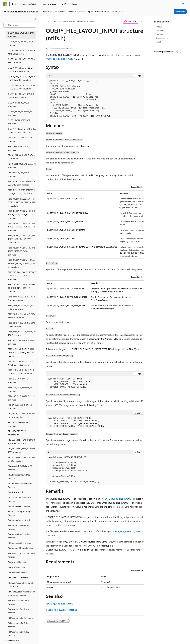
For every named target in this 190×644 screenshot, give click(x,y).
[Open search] (177, 4)
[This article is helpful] (177, 52)
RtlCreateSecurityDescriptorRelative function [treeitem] (21, 585)
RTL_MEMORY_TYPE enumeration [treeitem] (17, 433)
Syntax (159, 27)
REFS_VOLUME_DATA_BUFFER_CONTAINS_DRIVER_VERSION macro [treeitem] (22, 353)
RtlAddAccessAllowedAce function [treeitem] (19, 477)
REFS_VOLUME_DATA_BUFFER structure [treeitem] (21, 342)
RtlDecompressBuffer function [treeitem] (21, 618)
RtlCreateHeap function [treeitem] (18, 578)
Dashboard (180, 12)
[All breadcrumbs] (48, 21)
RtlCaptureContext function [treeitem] (20, 520)
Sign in (184, 4)
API (56, 21)
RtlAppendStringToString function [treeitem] (19, 513)
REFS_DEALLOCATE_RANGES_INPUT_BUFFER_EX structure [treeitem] (21, 192)
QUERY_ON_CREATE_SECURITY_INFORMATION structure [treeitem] (22, 87)
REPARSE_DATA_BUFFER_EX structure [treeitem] (20, 389)
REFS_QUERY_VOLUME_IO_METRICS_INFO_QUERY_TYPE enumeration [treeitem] (22, 239)
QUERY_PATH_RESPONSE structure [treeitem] (19, 122)
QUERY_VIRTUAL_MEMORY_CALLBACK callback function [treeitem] (22, 131)
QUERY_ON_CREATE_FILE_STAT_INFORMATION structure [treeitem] (22, 78)
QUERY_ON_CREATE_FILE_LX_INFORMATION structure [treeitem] (21, 70)
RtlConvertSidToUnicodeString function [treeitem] (21, 555)
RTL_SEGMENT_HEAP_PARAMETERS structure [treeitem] (21, 450)
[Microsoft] (5, 4)
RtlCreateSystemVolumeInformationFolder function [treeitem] (21, 593)
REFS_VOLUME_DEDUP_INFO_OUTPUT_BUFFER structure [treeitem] (21, 372)
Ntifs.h (92, 21)
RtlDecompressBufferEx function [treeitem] (18, 625)
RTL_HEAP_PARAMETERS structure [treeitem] (19, 424)
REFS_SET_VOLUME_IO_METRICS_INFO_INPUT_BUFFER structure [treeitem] (21, 288)
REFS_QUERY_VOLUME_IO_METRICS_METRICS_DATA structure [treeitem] (22, 251)
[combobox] (20, 25)
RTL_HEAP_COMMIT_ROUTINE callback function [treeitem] (21, 415)
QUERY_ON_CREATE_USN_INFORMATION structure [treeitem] (21, 96)
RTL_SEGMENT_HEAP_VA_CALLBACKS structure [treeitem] (22, 459)
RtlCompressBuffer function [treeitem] (20, 543)
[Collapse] (35, 19)
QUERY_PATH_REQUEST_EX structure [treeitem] (20, 113)
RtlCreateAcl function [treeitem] (17, 573)
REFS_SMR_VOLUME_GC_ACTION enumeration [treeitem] (21, 298)
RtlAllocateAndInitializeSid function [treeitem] (19, 499)
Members (160, 30)
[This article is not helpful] (181, 52)
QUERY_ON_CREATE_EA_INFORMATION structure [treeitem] (22, 52)
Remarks (159, 34)
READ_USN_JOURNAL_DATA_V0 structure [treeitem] (21, 157)
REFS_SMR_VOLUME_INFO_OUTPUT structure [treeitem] (22, 333)
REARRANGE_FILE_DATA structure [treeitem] (18, 174)
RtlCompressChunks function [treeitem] (21, 548)
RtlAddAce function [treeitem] (17, 492)
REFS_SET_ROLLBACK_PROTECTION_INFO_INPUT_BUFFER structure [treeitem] (22, 276)
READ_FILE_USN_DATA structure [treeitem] (18, 148)
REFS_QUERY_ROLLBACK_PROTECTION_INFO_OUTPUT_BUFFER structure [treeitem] (22, 202)
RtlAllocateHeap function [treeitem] (19, 506)
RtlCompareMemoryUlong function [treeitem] (20, 536)
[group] (95, 225)
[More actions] (142, 21)
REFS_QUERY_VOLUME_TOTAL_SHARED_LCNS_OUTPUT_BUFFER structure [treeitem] (22, 263)
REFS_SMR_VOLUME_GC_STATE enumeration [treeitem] (21, 325)
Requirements (162, 38)
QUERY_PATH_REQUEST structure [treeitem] (18, 104)
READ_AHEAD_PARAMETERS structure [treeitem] (20, 139)
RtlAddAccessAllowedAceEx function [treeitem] (20, 485)
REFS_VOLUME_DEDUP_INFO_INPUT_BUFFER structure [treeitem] (22, 363)
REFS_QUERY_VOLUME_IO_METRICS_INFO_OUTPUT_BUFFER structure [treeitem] (22, 227)
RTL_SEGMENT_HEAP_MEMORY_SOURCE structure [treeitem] (21, 442)
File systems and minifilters (73, 21)
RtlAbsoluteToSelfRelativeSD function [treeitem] (20, 468)
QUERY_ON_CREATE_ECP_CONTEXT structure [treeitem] (22, 61)
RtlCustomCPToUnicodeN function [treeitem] (19, 611)
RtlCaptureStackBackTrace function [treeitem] (19, 527)
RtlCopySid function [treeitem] (17, 567)
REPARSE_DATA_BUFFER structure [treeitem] (18, 380)
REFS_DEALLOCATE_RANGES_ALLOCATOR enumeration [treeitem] (22, 183)
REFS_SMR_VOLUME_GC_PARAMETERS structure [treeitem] (22, 316)
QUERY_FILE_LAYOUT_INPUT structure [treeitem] (21, 35)
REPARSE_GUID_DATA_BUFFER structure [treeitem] (21, 398)
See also (159, 42)
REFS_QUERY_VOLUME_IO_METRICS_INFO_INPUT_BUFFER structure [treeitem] (22, 214)
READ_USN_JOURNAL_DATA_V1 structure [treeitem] (22, 166)
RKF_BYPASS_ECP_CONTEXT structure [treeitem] (20, 407)
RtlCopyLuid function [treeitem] (17, 562)
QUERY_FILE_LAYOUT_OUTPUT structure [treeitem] (22, 43)
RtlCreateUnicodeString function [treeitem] (18, 602)
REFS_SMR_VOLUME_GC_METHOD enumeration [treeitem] (21, 307)
